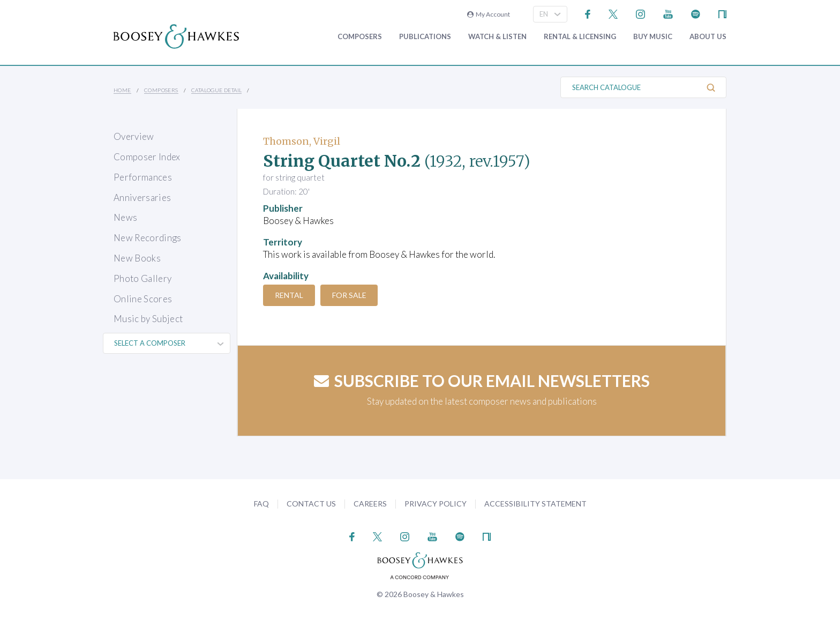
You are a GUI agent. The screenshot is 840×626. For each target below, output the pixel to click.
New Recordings (148, 238)
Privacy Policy (436, 504)
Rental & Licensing (580, 37)
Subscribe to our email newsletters (482, 381)
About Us (708, 37)
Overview (134, 136)
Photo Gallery (142, 278)
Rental (291, 295)
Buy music (653, 37)
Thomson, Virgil (302, 141)
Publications (425, 37)
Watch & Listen (497, 37)
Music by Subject (148, 319)
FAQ (261, 504)
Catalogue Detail (216, 90)
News (125, 217)
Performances (143, 177)
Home (122, 90)
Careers (370, 504)
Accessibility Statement (535, 504)
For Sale (356, 295)
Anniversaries (142, 198)
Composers (360, 37)
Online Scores (143, 299)
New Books (137, 258)
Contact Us (311, 504)
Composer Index (147, 157)
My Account (489, 14)
